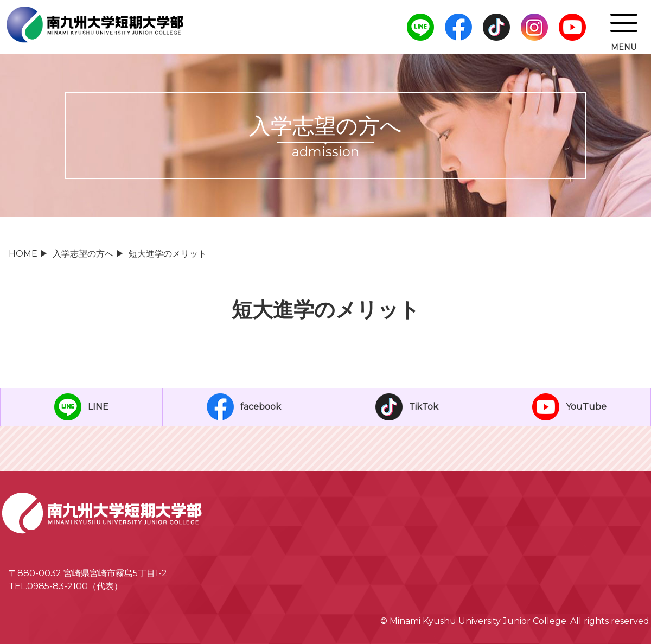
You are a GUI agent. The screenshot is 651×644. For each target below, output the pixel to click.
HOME (23, 254)
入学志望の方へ (83, 254)
